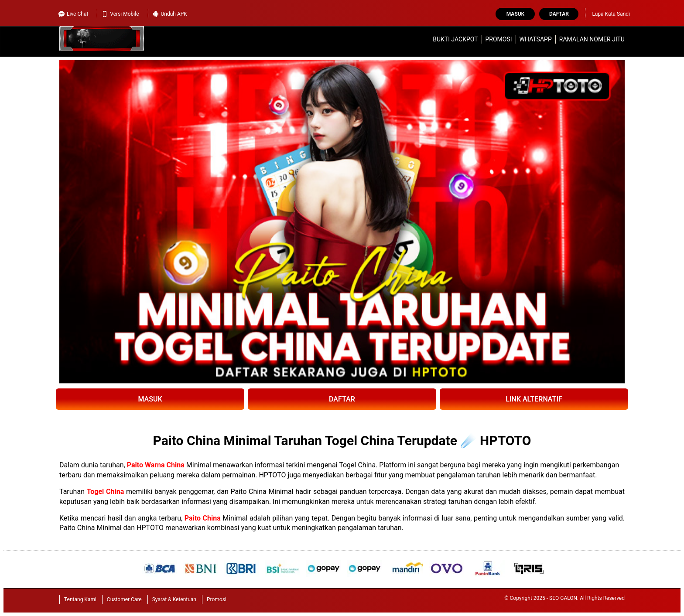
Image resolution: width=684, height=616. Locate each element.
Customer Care (124, 599)
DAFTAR (342, 399)
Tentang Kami (80, 599)
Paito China (203, 518)
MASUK (150, 399)
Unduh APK (170, 14)
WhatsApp (536, 39)
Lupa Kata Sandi (611, 14)
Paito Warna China (156, 465)
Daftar (559, 14)
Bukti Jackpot (455, 39)
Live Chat (73, 14)
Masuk (515, 14)
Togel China (106, 492)
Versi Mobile (120, 14)
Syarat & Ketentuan (174, 599)
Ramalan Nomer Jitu (592, 39)
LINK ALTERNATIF (534, 399)
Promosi (499, 39)
